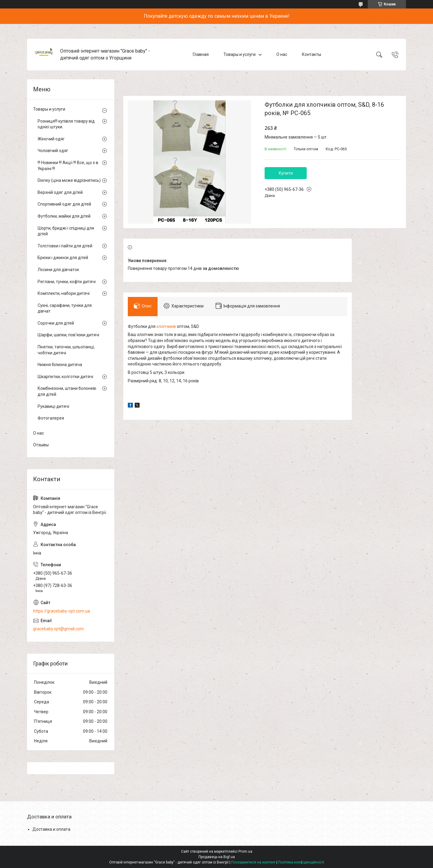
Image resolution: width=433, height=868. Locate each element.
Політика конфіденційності (301, 862)
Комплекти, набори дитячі (64, 293)
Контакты (312, 54)
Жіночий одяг (51, 139)
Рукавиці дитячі (53, 406)
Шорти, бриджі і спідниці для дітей (66, 231)
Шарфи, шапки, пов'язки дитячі (68, 335)
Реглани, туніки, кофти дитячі (67, 282)
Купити (286, 173)
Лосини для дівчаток (58, 270)
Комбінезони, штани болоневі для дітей (67, 391)
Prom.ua (245, 851)
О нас (282, 54)
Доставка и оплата (51, 829)
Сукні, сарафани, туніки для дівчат (65, 308)
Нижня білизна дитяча (60, 365)
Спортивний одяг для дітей (64, 204)
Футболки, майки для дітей (64, 216)
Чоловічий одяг (53, 151)
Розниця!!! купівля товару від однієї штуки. (66, 124)
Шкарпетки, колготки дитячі (65, 377)
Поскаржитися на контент (253, 862)
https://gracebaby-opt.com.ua (61, 611)
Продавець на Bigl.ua (217, 857)
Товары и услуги (240, 54)
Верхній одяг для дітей (60, 192)
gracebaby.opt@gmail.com (58, 629)
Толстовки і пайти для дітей (65, 246)
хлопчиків (166, 326)
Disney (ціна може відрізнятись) (69, 180)
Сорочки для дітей (56, 323)
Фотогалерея (51, 418)
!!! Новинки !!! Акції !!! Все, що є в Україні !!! (68, 166)
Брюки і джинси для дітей (63, 258)
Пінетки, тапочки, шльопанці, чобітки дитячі (66, 350)
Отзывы (41, 445)
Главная (201, 54)
